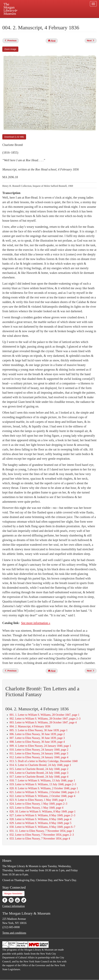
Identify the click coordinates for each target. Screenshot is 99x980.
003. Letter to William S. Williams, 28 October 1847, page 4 (43, 722)
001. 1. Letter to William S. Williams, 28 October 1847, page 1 (44, 715)
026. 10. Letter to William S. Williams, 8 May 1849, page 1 (43, 812)
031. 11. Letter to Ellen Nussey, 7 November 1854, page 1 (42, 831)
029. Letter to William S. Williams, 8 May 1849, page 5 (40, 823)
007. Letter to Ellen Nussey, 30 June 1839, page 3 (37, 738)
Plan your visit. (13, 21)
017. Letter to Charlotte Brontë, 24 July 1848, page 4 (39, 777)
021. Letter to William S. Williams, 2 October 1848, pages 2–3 (44, 792)
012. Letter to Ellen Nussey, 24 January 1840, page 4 (39, 757)
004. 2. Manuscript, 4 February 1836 (30, 726)
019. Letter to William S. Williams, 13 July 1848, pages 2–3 (43, 784)
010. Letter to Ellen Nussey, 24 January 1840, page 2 (39, 750)
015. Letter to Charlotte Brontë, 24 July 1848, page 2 (39, 769)
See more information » (36, 623)
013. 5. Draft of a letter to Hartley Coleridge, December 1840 (44, 761)
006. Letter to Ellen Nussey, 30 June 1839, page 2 (37, 734)
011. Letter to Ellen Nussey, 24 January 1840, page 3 (39, 753)
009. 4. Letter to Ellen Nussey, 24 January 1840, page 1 (40, 746)
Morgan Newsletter (13, 894)
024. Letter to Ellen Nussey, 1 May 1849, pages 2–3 (38, 804)
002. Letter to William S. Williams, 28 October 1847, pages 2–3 (45, 719)
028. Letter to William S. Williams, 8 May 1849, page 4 (40, 819)
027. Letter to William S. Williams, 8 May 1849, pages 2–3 (42, 815)
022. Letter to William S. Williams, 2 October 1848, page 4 (42, 796)
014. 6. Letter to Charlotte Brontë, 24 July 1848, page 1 (40, 765)
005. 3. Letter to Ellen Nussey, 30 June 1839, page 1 (39, 730)
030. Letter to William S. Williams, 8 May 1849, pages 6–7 (42, 827)
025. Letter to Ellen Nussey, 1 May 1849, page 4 (36, 808)
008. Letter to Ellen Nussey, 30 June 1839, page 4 (37, 742)
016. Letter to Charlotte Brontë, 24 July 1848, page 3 (39, 773)
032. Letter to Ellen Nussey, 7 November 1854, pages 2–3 (42, 835)
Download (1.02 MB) (14, 137)
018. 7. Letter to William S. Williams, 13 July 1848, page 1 (42, 780)
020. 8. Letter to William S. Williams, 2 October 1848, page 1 (44, 788)
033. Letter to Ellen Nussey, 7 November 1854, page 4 (40, 839)
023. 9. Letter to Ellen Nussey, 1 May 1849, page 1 (38, 800)
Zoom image (10, 49)
